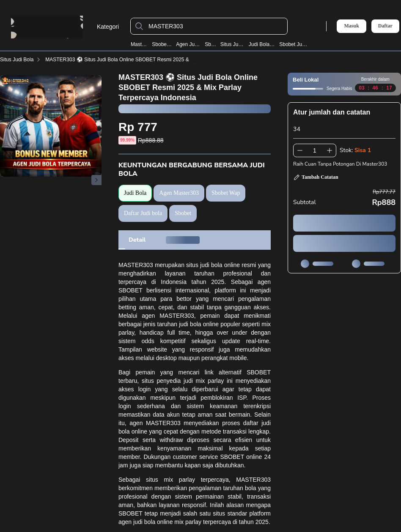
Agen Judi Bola (188, 44)
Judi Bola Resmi (262, 44)
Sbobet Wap (162, 44)
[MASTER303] (216, 26)
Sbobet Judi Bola (293, 44)
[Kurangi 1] (300, 150)
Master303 (140, 44)
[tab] (137, 240)
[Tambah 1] (330, 150)
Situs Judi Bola (233, 44)
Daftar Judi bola (143, 213)
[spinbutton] (315, 150)
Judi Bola (135, 193)
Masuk (351, 26)
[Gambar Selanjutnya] (96, 180)
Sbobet (211, 44)
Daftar (385, 26)
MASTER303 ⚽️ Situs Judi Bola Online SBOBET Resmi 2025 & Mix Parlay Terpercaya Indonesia (155, 60)
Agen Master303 (179, 193)
